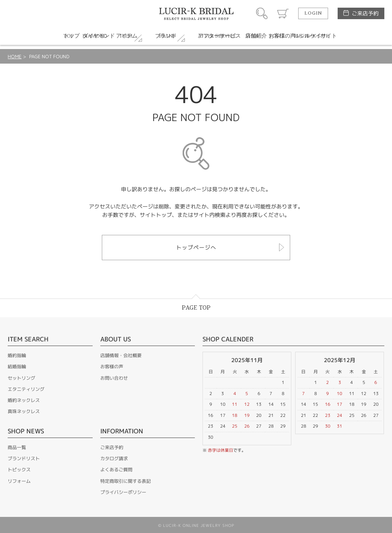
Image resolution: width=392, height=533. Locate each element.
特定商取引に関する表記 (126, 481)
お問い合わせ (114, 378)
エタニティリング (26, 389)
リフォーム (19, 481)
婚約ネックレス (24, 400)
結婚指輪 (17, 367)
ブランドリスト (24, 458)
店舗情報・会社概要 (121, 355)
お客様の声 (112, 367)
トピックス (19, 470)
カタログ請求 (114, 458)
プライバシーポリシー (123, 492)
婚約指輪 (17, 355)
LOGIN (313, 13)
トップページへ (196, 247)
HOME (15, 57)
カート (283, 13)
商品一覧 (17, 447)
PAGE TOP (196, 308)
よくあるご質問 (116, 470)
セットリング (21, 378)
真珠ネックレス (24, 411)
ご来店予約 (365, 13)
